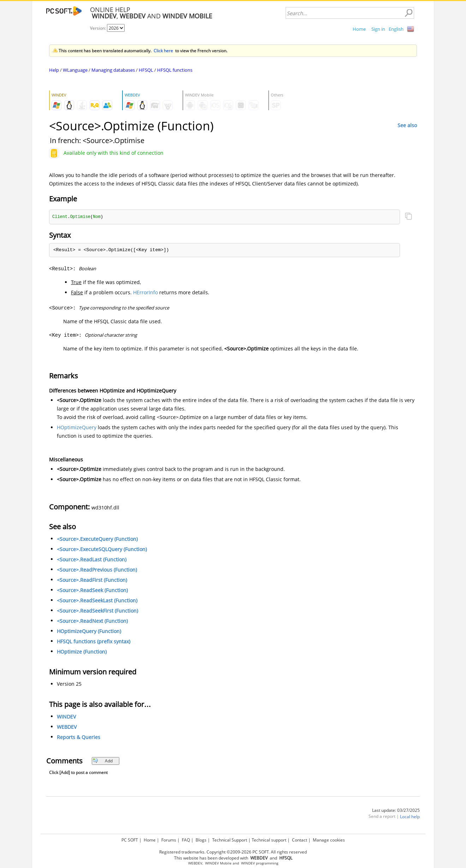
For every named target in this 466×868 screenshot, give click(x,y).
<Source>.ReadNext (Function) (92, 621)
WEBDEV (67, 727)
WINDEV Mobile (218, 863)
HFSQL (146, 70)
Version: (98, 28)
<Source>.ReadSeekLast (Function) (97, 601)
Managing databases (113, 70)
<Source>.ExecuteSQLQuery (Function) (102, 550)
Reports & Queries (79, 737)
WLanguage (75, 70)
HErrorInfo (145, 293)
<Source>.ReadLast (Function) (92, 560)
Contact (300, 840)
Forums (169, 840)
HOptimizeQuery (77, 428)
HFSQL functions (175, 70)
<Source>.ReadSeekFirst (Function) (97, 611)
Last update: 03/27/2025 (396, 811)
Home (359, 29)
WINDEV (66, 717)
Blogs (201, 840)
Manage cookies (329, 840)
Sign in (378, 29)
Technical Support (230, 840)
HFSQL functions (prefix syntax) (94, 642)
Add (103, 761)
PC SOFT (130, 840)
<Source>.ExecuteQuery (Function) (97, 539)
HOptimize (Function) (82, 652)
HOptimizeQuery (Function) (89, 631)
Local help (410, 817)
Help (54, 70)
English (396, 29)
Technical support (269, 840)
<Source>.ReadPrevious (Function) (97, 570)
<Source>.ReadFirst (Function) (92, 580)
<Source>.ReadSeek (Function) (92, 591)
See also (407, 125)
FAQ (186, 840)
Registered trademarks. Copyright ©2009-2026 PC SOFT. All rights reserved (233, 852)
